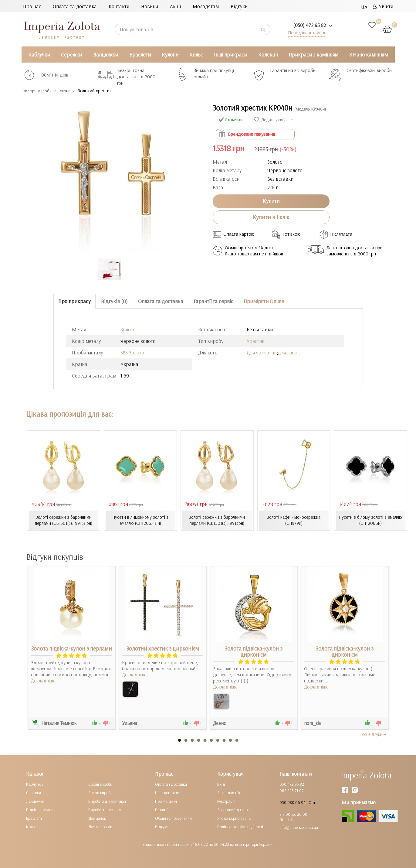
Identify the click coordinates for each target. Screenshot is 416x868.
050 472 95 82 (292, 784)
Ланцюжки (105, 55)
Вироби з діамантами (107, 801)
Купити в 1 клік (271, 217)
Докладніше (43, 680)
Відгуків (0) (114, 301)
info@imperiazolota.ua (299, 827)
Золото (128, 329)
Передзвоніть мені (304, 32)
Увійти (383, 6)
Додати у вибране (273, 120)
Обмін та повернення (173, 818)
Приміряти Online (264, 301)
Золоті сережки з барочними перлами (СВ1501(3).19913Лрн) (64, 520)
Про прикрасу (74, 301)
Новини (150, 6)
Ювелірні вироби (41, 91)
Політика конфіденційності (240, 826)
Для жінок (289, 352)
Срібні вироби (100, 784)
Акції (175, 6)
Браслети (140, 55)
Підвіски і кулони (41, 809)
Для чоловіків (262, 352)
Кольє (196, 55)
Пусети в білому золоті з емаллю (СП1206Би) (371, 520)
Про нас (32, 6)
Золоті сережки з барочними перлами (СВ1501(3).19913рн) (217, 520)
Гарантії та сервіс (213, 301)
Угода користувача (234, 818)
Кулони (170, 55)
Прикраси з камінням (313, 55)
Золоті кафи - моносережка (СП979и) (294, 520)
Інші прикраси (230, 55)
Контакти (119, 6)
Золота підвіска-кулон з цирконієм (254, 651)
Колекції (268, 55)
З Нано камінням (369, 55)
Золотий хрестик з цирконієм (163, 648)
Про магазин (166, 801)
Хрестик (255, 341)
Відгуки (239, 6)
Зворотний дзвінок (233, 809)
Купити (271, 201)
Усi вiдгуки (374, 734)
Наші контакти (167, 792)
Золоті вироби (100, 792)
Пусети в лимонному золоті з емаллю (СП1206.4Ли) (140, 520)
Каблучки (39, 55)
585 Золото (132, 352)
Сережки (71, 55)
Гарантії (162, 809)
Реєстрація (226, 801)
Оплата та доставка (75, 6)
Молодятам (206, 6)
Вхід (221, 784)
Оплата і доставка (171, 784)
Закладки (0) (229, 792)
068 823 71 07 (291, 790)
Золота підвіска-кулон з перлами (71, 648)
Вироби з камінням (105, 809)
